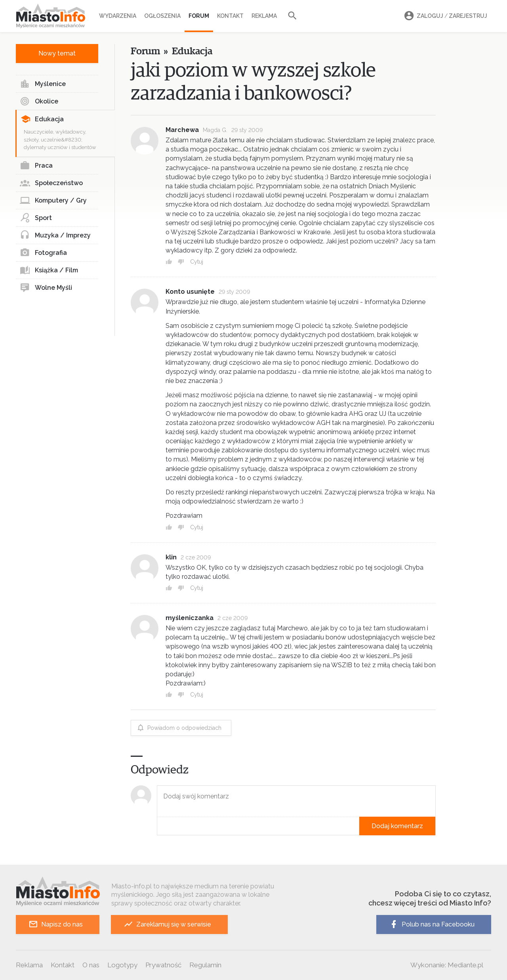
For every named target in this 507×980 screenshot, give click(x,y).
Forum (199, 16)
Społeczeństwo (51, 183)
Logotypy (122, 965)
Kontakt (230, 16)
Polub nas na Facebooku (432, 924)
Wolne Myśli (46, 288)
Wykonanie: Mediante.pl (447, 965)
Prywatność (163, 965)
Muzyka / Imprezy (55, 235)
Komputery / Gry (53, 201)
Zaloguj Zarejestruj (444, 16)
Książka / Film (49, 270)
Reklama (264, 16)
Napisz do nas (56, 924)
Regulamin (205, 965)
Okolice (39, 101)
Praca (36, 166)
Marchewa (182, 130)
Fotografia (43, 253)
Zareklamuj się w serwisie (167, 924)
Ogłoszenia (162, 16)
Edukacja (42, 119)
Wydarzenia (118, 16)
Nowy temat (57, 53)
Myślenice (43, 84)
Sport (36, 218)
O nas (91, 965)
